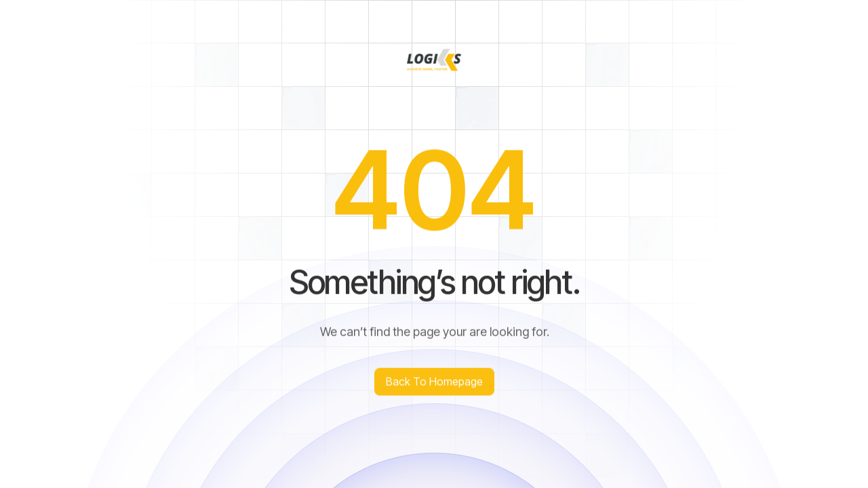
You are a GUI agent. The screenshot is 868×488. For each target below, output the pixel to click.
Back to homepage (434, 382)
